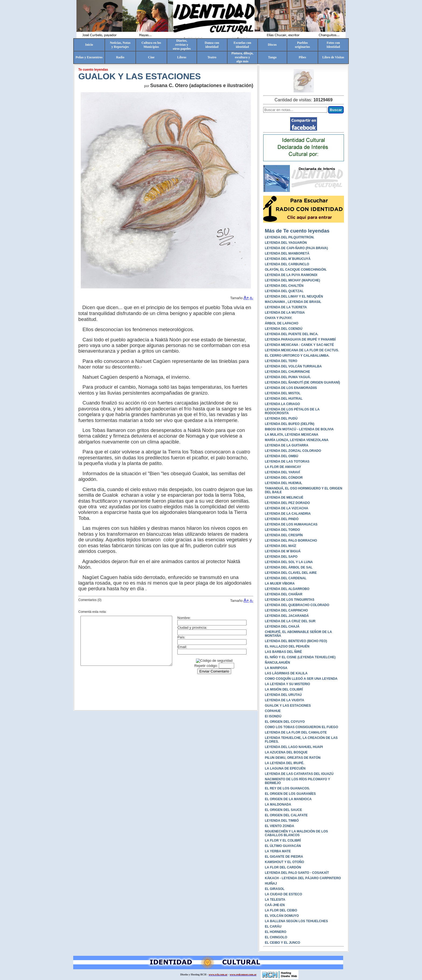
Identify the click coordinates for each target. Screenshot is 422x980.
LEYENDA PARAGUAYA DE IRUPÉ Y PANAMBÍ (300, 339)
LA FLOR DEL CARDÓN (283, 867)
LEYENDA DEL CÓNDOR (284, 478)
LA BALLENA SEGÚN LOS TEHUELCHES (296, 921)
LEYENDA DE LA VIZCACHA (286, 508)
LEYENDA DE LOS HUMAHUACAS (291, 524)
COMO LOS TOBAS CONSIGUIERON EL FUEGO (301, 727)
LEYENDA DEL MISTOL (283, 393)
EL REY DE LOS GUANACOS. (287, 788)
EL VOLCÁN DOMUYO (282, 916)
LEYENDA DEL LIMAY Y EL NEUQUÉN (294, 296)
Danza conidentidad (212, 45)
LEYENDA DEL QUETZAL (284, 291)
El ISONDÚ (273, 716)
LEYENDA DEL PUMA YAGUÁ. (288, 377)
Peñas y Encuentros (89, 57)
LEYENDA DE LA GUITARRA (287, 445)
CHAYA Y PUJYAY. (279, 318)
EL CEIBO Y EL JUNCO (282, 943)
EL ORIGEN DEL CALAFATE (286, 815)
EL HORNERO (276, 932)
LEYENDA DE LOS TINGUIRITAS (290, 600)
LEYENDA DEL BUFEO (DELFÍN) (290, 424)
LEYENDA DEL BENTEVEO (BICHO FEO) (296, 641)
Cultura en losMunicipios (151, 45)
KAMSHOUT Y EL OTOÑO (284, 862)
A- (252, 298)
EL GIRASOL (275, 889)
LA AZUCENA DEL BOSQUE (286, 752)
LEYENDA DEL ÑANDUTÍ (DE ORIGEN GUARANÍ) (302, 382)
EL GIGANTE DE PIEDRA (284, 857)
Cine (151, 57)
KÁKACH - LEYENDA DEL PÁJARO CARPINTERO (303, 878)
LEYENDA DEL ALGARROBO (287, 589)
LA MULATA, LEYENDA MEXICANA (292, 435)
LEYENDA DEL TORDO (282, 530)
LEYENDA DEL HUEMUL (284, 483)
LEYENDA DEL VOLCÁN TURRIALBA (293, 366)
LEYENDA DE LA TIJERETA (286, 307)
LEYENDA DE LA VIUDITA (284, 700)
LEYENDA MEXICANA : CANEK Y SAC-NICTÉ (299, 345)
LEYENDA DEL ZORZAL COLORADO (293, 451)
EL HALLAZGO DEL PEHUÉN (287, 646)
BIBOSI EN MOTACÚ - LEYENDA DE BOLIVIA (299, 429)
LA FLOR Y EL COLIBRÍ (283, 840)
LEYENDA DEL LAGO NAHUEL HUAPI (294, 747)
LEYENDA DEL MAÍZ (281, 546)
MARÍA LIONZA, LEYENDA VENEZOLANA (297, 440)
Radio (120, 57)
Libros (182, 57)
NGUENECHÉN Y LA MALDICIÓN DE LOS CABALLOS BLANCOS (296, 833)
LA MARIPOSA (276, 668)
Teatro (212, 57)
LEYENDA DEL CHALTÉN (284, 286)
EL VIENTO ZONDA (279, 826)
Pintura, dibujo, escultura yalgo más (242, 57)
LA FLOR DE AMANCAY (283, 467)
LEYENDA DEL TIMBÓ (282, 821)
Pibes (302, 57)
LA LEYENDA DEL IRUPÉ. (284, 763)
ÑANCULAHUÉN (277, 663)
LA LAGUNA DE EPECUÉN (285, 768)
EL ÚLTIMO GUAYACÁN (283, 846)
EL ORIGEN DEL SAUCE (283, 810)
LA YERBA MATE (278, 851)
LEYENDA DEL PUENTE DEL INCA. (292, 334)
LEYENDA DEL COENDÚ (284, 329)
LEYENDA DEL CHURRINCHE (287, 372)
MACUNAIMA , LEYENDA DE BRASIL (293, 302)
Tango (272, 57)
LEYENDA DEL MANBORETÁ (287, 253)
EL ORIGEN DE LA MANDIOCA (288, 799)
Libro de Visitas (333, 57)
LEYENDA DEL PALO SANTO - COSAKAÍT (297, 873)
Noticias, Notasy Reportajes (120, 45)
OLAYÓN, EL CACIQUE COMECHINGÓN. (296, 270)
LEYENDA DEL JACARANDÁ (287, 616)
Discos (272, 45)
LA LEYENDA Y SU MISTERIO (287, 684)
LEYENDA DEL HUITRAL (284, 399)
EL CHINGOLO (276, 937)
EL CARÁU (273, 927)
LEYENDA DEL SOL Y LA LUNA (289, 562)
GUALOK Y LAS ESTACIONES (288, 706)
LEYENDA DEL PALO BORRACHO (291, 541)
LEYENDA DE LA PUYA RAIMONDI (291, 275)
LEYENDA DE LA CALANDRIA (288, 514)
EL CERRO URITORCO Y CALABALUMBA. (297, 356)
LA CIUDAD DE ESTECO (283, 894)
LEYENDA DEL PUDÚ (281, 419)
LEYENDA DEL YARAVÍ (282, 472)
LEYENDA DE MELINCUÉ (284, 498)
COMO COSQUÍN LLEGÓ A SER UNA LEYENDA (301, 679)
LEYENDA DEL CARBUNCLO (287, 264)
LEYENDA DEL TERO (281, 361)
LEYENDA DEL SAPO (281, 557)
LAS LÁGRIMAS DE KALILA (286, 673)
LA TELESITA (275, 900)
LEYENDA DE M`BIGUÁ (283, 551)
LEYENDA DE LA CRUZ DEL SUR (290, 621)
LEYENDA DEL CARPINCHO (286, 610)
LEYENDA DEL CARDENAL (286, 578)
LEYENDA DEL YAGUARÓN (286, 243)
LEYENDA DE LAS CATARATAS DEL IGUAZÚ (299, 774)
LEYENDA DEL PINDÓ (282, 519)
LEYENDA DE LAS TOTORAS (287, 462)
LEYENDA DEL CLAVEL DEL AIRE (291, 573)
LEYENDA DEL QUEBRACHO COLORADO (297, 605)
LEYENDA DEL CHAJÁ (282, 627)
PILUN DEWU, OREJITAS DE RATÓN (293, 758)
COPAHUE (273, 711)
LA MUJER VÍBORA (280, 584)
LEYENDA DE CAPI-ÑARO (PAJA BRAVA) (296, 248)
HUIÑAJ (271, 884)
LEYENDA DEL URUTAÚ (283, 695)
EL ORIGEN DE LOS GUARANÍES (290, 794)
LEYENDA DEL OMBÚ (282, 456)
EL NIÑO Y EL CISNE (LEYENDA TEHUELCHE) (300, 657)
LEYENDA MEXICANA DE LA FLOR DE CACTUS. (302, 350)
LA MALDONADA (278, 804)
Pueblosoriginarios (303, 45)
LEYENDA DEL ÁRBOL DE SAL (289, 567)
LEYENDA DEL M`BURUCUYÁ (288, 259)
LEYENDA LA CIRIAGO (282, 404)
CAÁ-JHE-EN (275, 905)
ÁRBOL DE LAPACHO (282, 323)
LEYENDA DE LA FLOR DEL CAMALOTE (296, 732)
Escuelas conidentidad (242, 45)
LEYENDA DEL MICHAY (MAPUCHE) (292, 280)
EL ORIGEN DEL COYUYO (285, 722)
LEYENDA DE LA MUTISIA (285, 313)
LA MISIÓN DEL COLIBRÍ (284, 689)
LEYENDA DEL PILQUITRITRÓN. (290, 237)
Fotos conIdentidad (333, 45)
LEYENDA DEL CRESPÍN (284, 535)
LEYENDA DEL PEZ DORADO (287, 503)
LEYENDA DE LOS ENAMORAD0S (291, 388)
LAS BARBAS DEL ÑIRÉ (283, 652)
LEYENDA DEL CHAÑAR (284, 594)
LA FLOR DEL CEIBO (281, 910)
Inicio (89, 45)
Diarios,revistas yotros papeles (182, 45)
